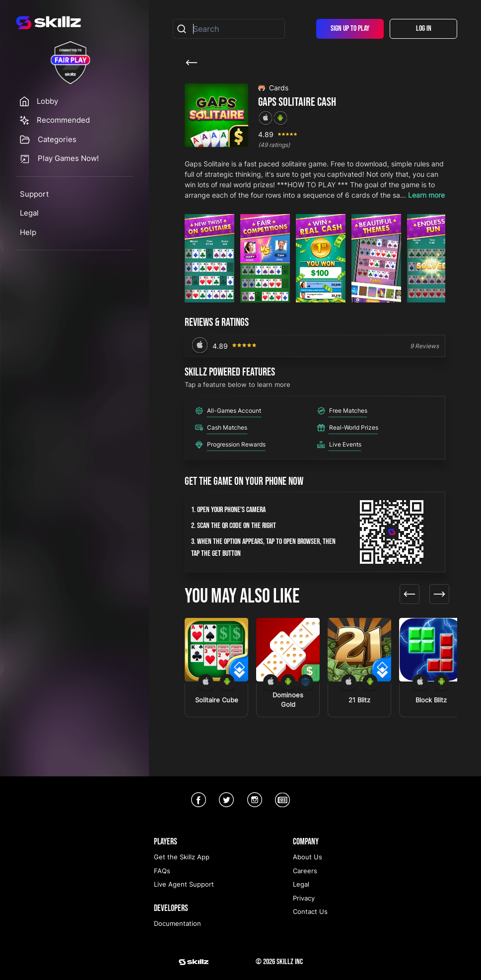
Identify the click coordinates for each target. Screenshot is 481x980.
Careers (305, 871)
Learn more (426, 195)
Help (28, 232)
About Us (308, 857)
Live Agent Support (184, 884)
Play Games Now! (68, 158)
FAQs (162, 871)
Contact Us (310, 911)
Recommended (63, 120)
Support (34, 194)
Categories (57, 139)
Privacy (304, 898)
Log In (424, 29)
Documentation (177, 923)
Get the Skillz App (182, 857)
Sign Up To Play (350, 29)
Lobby (47, 101)
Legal (29, 213)
